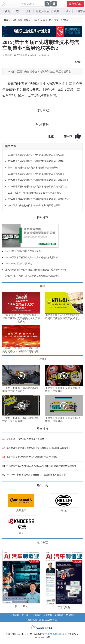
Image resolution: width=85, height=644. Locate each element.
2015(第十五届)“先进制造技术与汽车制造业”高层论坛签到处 (37, 187)
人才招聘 (48, 615)
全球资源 (59, 615)
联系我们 (37, 615)
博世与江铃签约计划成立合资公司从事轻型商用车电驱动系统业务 (39, 448)
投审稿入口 (75, 4)
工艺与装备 (64, 607)
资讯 (18, 11)
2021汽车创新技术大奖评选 (19, 264)
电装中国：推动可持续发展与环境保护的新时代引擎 (32, 457)
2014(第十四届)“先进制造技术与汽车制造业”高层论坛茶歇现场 (38, 199)
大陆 (14, 20)
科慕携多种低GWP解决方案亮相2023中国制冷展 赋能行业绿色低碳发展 (41, 466)
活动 (67, 11)
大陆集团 (21, 510)
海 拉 (64, 511)
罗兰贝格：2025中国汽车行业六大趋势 (25, 439)
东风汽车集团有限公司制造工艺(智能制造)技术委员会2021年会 (36, 270)
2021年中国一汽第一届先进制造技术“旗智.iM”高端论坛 (32, 276)
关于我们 (26, 615)
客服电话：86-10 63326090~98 (42, 620)
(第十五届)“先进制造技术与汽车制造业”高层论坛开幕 (34, 206)
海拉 (45, 20)
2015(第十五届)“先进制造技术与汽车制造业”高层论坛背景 (36, 174)
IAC (51, 20)
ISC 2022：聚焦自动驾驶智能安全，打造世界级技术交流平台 (36, 475)
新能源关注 (42, 11)
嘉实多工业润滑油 (33, 20)
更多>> (6, 285)
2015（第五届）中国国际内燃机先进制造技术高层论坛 (34, 193)
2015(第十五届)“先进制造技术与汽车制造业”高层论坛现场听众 (38, 180)
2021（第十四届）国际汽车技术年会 (23, 251)
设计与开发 (21, 606)
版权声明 (15, 615)
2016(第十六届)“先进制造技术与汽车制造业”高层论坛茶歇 (36, 161)
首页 (7, 11)
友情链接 (70, 615)
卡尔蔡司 (65, 20)
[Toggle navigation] (8, 4)
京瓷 (57, 20)
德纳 (20, 20)
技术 (28, 11)
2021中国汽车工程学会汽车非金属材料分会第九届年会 (32, 258)
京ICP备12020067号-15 (56, 634)
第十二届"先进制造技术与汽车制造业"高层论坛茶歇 (33, 168)
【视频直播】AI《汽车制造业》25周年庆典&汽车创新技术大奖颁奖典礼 (21, 318)
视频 (57, 11)
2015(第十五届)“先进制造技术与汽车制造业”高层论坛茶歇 (36, 155)
